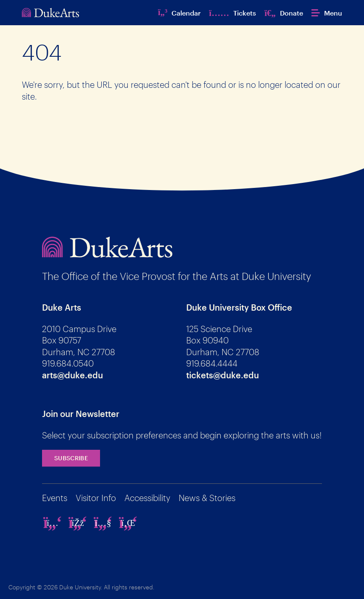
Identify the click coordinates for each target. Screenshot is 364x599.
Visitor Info (96, 498)
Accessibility (147, 498)
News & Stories (207, 498)
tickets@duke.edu (223, 375)
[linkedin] (128, 522)
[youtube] (103, 522)
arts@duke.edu (73, 375)
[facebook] (78, 522)
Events (55, 498)
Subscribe (71, 458)
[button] (327, 13)
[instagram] (53, 522)
